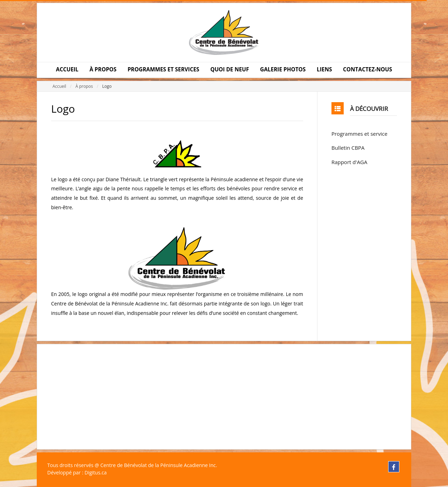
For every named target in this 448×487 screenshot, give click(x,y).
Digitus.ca (95, 472)
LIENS (324, 69)
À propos (84, 86)
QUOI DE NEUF (230, 69)
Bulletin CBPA (348, 148)
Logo (107, 86)
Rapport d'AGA (349, 162)
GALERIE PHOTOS (283, 69)
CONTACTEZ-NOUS (367, 69)
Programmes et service (359, 134)
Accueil (59, 86)
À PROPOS (103, 69)
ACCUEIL (67, 69)
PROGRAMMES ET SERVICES (163, 69)
